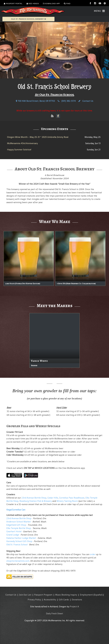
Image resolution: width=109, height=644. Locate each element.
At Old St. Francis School (55, 95)
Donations (77, 600)
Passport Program (43, 595)
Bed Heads (33, 4)
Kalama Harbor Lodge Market (22, 538)
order (93, 554)
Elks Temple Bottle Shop (19, 528)
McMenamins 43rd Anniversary (22, 143)
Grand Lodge (13, 535)
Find (67, 4)
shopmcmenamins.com (18, 561)
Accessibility (50, 600)
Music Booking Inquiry (66, 595)
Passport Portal (13, 4)
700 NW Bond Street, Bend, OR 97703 (35, 101)
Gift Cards (64, 600)
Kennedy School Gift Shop (19, 541)
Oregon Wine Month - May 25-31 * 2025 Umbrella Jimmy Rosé (38, 137)
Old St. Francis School (17, 545)
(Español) (98, 595)
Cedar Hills (53, 498)
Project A (74, 607)
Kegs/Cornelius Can (16, 510)
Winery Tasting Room (67, 501)
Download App (51, 4)
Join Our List (25, 595)
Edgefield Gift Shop (16, 525)
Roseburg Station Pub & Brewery (36, 501)
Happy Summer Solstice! (19, 150)
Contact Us (86, 101)
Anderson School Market (19, 522)
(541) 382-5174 (67, 101)
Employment (86, 595)
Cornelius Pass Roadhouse (72, 498)
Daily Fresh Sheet (54, 613)
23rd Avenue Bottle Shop (34, 498)
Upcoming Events (55, 129)
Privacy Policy (34, 600)
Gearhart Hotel (14, 531)
